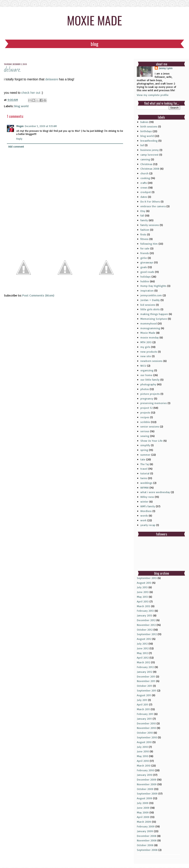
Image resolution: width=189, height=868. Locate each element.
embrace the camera (153, 206)
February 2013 (145, 611)
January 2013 (145, 615)
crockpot (146, 192)
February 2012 (145, 667)
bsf (142, 145)
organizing (147, 370)
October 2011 (145, 686)
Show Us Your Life (151, 441)
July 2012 (142, 644)
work (143, 520)
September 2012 (147, 634)
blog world (21, 106)
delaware (52, 79)
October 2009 (145, 789)
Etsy (143, 211)
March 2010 (144, 765)
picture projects (150, 394)
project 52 (146, 408)
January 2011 (144, 719)
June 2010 (143, 751)
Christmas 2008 (150, 169)
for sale (145, 248)
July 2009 (143, 803)
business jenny (150, 150)
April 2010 (143, 761)
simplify (145, 445)
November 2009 (147, 784)
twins (144, 478)
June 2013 (143, 592)
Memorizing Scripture (154, 319)
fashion (145, 230)
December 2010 (146, 723)
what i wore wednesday (155, 492)
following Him (149, 244)
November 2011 (146, 681)
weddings (146, 483)
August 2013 (144, 583)
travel (144, 469)
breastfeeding (149, 141)
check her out (30, 93)
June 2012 (143, 648)
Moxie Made (148, 333)
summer (145, 455)
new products (149, 352)
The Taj (145, 464)
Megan (20, 126)
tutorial (145, 473)
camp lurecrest (149, 155)
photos (145, 389)
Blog (94, 44)
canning (145, 159)
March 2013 (144, 606)
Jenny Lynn (166, 68)
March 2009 (144, 822)
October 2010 (145, 733)
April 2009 (143, 817)
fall (142, 215)
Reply (19, 139)
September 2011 (147, 690)
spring (144, 450)
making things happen (154, 314)
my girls (145, 347)
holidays (145, 276)
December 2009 (147, 779)
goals (144, 267)
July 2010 (142, 747)
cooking (145, 178)
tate (143, 459)
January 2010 (145, 775)
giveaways (147, 262)
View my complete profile (153, 95)
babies (144, 122)
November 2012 (146, 625)
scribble (145, 422)
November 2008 (147, 840)
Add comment (16, 147)
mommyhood (149, 323)
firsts (143, 234)
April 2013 (143, 601)
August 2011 (144, 695)
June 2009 (143, 808)
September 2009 (147, 793)
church (144, 173)
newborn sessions (151, 361)
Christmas (146, 164)
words (144, 515)
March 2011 (143, 709)
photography (148, 384)
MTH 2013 (146, 342)
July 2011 (142, 700)
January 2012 (145, 672)
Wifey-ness (147, 497)
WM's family (148, 506)
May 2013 (142, 597)
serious (145, 431)
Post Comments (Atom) (38, 295)
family (144, 220)
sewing (145, 436)
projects (145, 412)
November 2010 (146, 728)
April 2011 (143, 704)
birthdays (146, 131)
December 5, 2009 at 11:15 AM (41, 126)
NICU (143, 366)
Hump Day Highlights (153, 286)
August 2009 (145, 798)
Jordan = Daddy (150, 300)
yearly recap (148, 525)
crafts (144, 183)
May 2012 (142, 653)
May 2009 (143, 812)
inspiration (147, 290)
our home (146, 375)
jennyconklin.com (151, 295)
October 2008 (145, 845)
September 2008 (147, 850)
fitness (144, 239)
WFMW (145, 487)
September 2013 (147, 578)
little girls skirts (150, 309)
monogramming (150, 328)
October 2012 (145, 630)
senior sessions (150, 426)
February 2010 (145, 770)
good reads (147, 272)
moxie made (94, 20)
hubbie (145, 281)
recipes (145, 417)
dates (144, 197)
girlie (144, 258)
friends (145, 253)
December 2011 (146, 676)
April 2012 (143, 658)
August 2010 (144, 742)
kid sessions (148, 305)
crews (144, 187)
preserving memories (154, 403)
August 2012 (144, 639)
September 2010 (147, 737)
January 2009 (145, 831)
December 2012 (146, 620)
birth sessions (149, 126)
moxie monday (150, 337)
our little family (150, 380)
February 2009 (146, 826)
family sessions (150, 225)
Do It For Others (150, 201)
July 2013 (142, 587)
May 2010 (142, 756)
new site (146, 356)
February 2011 (145, 714)
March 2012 (144, 662)
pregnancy (147, 398)
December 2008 (147, 836)
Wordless (146, 511)
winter (144, 501)
